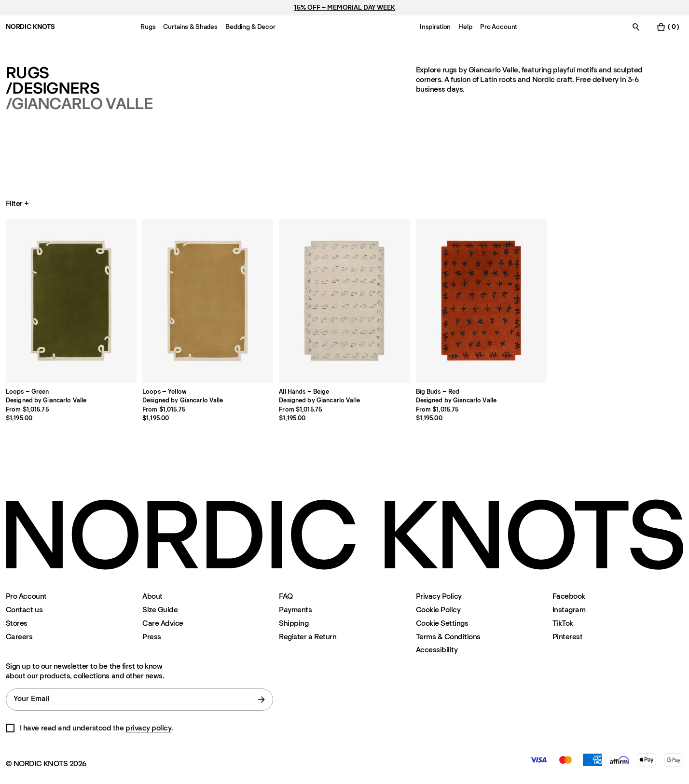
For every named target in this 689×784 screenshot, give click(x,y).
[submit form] (262, 700)
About (152, 596)
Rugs (27, 73)
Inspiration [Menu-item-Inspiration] (435, 27)
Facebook (569, 596)
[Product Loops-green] (71, 301)
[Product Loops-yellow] (208, 301)
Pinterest (568, 637)
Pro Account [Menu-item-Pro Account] (499, 27)
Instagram (569, 610)
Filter (18, 204)
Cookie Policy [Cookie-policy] (438, 610)
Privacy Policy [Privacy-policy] (439, 596)
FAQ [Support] (286, 596)
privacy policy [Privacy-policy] (148, 728)
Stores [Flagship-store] (17, 623)
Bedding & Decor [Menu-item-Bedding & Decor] (250, 27)
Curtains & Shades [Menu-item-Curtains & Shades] (190, 27)
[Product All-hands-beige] (344, 301)
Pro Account (26, 596)
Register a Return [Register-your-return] (308, 637)
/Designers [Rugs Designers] (53, 88)
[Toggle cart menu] (668, 27)
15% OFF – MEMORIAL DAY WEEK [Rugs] (344, 7)
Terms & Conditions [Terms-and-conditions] (448, 637)
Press (152, 637)
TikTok (563, 623)
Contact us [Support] (24, 610)
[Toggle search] (636, 27)
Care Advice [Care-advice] (163, 623)
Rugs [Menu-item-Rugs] (148, 27)
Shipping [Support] (294, 623)
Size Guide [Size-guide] (160, 610)
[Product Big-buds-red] (481, 301)
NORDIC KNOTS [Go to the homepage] (30, 27)
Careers (19, 637)
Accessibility (437, 650)
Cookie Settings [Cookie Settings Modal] (442, 623)
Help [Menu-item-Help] (465, 27)
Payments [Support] (295, 610)
